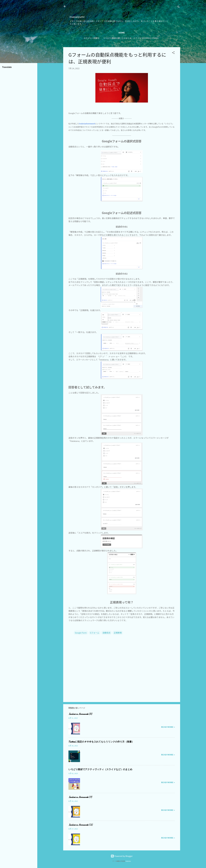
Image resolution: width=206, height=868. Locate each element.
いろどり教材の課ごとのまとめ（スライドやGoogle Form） (132, 38)
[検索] (179, 7)
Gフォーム (95, 633)
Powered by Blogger (122, 856)
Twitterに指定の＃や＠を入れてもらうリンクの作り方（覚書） (101, 742)
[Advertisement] (100, 9)
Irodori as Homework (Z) (80, 825)
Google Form (81, 633)
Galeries (128, 861)
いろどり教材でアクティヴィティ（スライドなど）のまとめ (100, 769)
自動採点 (106, 633)
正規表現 (118, 633)
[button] (173, 53)
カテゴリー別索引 (91, 38)
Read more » (168, 727)
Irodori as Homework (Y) (80, 797)
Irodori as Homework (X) (80, 714)
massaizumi (77, 17)
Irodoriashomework (87, 124)
